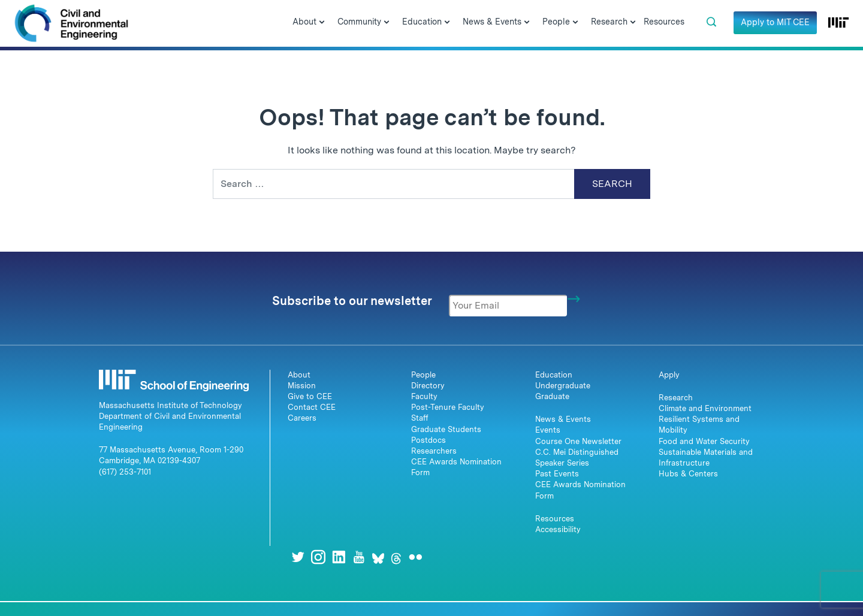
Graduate (552, 396)
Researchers (434, 451)
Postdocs (429, 440)
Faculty (424, 396)
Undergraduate (563, 386)
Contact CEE (312, 407)
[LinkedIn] (339, 557)
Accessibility (558, 529)
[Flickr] (415, 557)
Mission (302, 386)
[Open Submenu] (322, 23)
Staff (420, 418)
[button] (711, 22)
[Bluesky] (378, 557)
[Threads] (396, 557)
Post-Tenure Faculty (448, 407)
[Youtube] (359, 557)
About (299, 375)
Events (548, 430)
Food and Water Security (704, 441)
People (423, 375)
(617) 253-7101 (125, 472)
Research (676, 398)
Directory (428, 386)
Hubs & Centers (688, 474)
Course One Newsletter (578, 441)
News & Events (563, 419)
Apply (669, 375)
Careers (302, 418)
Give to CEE (310, 396)
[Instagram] (318, 557)
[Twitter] (298, 557)
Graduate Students (446, 429)
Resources (555, 519)
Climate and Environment (705, 408)
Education (554, 375)
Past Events (557, 474)
